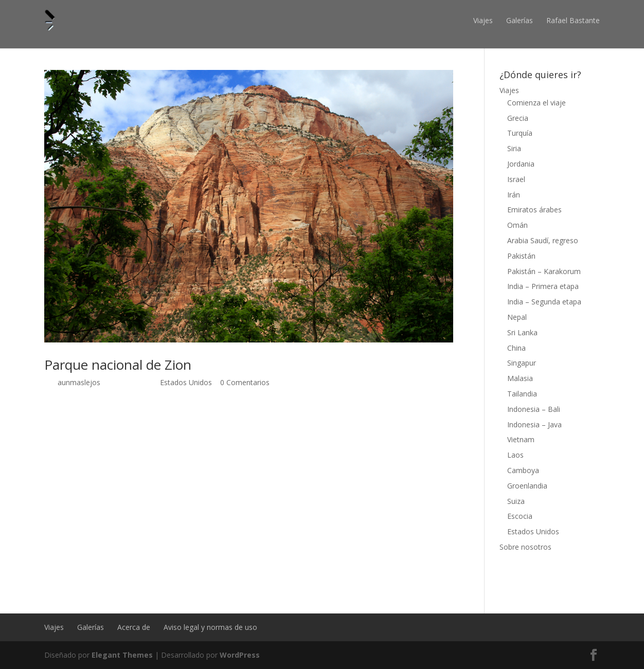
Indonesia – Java (534, 424)
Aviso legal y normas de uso (210, 627)
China (516, 348)
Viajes (483, 20)
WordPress (240, 655)
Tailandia (522, 394)
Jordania (521, 164)
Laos (515, 455)
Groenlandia (527, 486)
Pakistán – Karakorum (544, 271)
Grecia (518, 118)
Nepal (517, 317)
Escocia (520, 516)
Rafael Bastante (573, 20)
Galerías (520, 20)
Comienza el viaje (536, 103)
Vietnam (521, 439)
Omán (517, 225)
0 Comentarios (245, 382)
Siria (514, 148)
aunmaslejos (79, 382)
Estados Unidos (186, 382)
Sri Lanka (522, 332)
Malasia (520, 378)
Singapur (522, 363)
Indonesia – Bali (534, 409)
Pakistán (521, 256)
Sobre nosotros (525, 547)
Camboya (523, 470)
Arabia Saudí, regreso (543, 240)
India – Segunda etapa (544, 302)
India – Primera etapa (543, 286)
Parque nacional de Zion (118, 365)
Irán (514, 195)
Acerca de (134, 627)
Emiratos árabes (534, 210)
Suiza (516, 501)
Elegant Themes (122, 655)
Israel (516, 179)
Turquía (520, 133)
